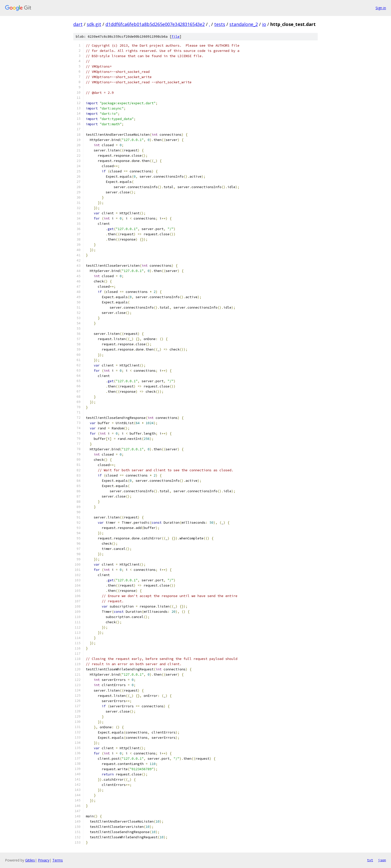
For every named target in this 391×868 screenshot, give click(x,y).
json (382, 860)
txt (370, 860)
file (176, 37)
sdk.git (94, 24)
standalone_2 (244, 24)
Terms (58, 860)
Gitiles (30, 860)
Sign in (381, 8)
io (264, 24)
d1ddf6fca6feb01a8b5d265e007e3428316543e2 (155, 24)
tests (220, 24)
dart (78, 24)
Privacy (44, 860)
